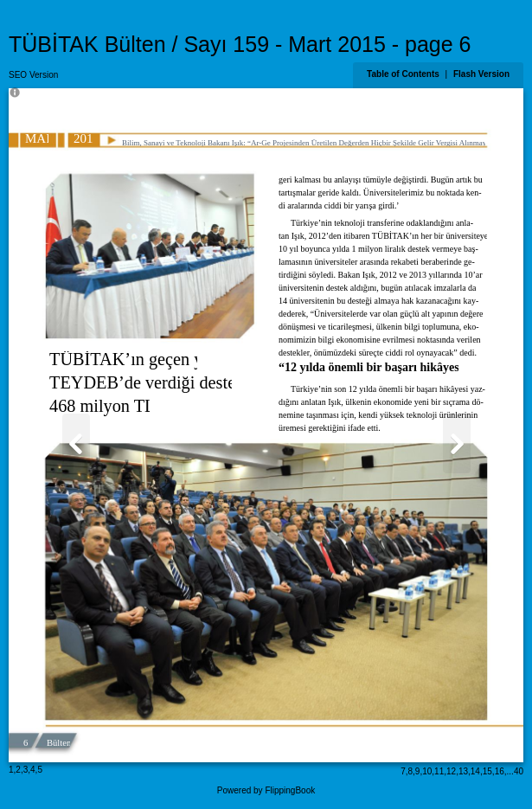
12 (451, 771)
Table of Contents (404, 74)
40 (519, 771)
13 (463, 771)
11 (439, 771)
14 (475, 771)
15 (487, 771)
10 (427, 771)
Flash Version (481, 74)
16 (500, 771)
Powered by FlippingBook (266, 790)
